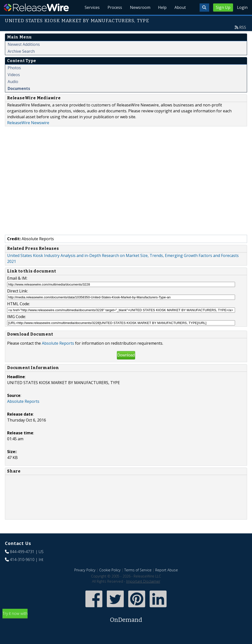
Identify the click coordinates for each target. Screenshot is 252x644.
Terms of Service (138, 570)
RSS (243, 27)
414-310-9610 (22, 559)
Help (162, 7)
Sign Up (223, 7)
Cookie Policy (110, 570)
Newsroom (140, 7)
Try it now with (126, 618)
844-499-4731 (22, 552)
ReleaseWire (36, 7)
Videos (14, 75)
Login (242, 7)
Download (126, 355)
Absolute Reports (58, 343)
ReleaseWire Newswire (28, 123)
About (180, 7)
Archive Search (21, 51)
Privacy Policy (85, 570)
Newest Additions (24, 44)
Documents (19, 88)
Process (115, 7)
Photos (14, 68)
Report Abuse (167, 570)
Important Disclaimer (143, 581)
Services (92, 7)
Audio (13, 82)
